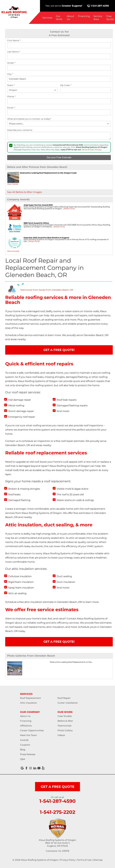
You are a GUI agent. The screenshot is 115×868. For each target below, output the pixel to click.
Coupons (25, 745)
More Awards (13, 251)
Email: (11, 108)
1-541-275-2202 (57, 812)
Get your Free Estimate (59, 157)
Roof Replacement (30, 698)
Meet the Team (29, 735)
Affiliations (26, 726)
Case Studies (65, 716)
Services (47, 18)
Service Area (98, 18)
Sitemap (98, 860)
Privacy (98, 150)
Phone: (11, 97)
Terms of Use (88, 150)
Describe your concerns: (20, 130)
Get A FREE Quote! (59, 350)
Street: (11, 63)
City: (10, 74)
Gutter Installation (68, 703)
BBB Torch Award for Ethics (36, 223)
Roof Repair (64, 698)
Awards (24, 740)
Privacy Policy (68, 860)
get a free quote (58, 787)
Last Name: (14, 52)
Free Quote (110, 18)
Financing (84, 16)
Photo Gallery (65, 730)
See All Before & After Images (25, 192)
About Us (71, 18)
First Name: (14, 41)
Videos (61, 735)
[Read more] (69, 209)
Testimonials (64, 726)
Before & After (65, 721)
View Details (13, 184)
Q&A (23, 759)
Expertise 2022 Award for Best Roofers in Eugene (46, 238)
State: (11, 85)
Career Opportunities (32, 730)
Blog (23, 750)
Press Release (28, 754)
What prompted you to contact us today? (29, 119)
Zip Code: (66, 85)
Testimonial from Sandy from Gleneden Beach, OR (47, 290)
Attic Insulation (29, 703)
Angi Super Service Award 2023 (38, 205)
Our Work (59, 18)
